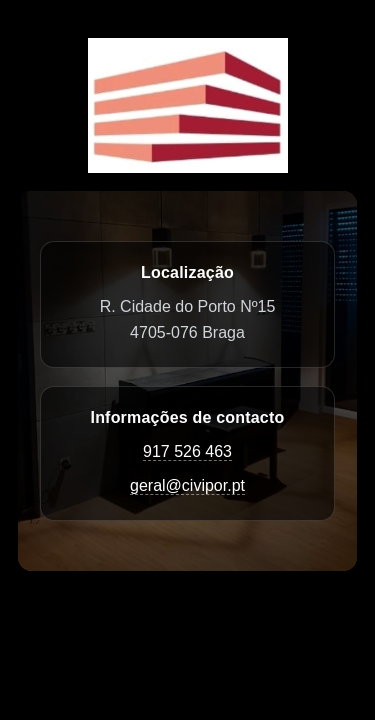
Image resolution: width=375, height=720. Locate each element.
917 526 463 (187, 451)
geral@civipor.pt (187, 485)
